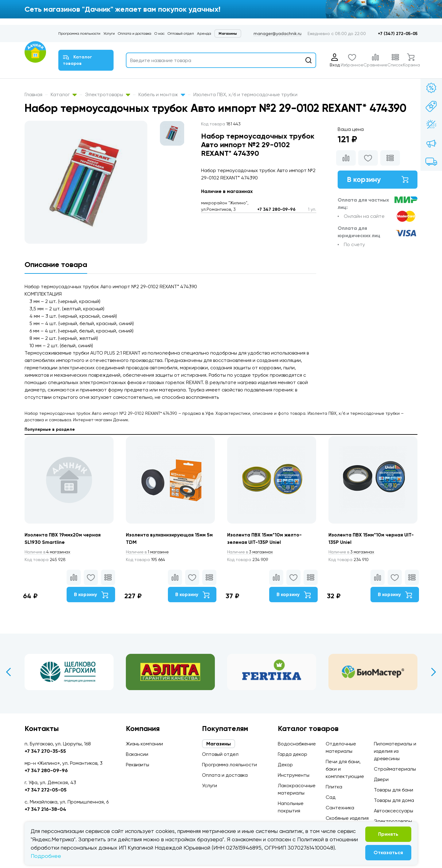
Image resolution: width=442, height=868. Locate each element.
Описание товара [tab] (56, 264)
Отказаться (388, 852)
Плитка (334, 787)
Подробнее (46, 856)
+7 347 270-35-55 (45, 751)
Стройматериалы (395, 769)
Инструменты (294, 775)
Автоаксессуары (394, 811)
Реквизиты (138, 765)
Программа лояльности (79, 33)
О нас (159, 33)
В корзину (378, 180)
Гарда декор (293, 754)
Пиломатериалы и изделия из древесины (395, 751)
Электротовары (108, 94)
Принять (388, 834)
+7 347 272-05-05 (46, 790)
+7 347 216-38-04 (45, 809)
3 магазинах (251, 552)
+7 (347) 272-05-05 (398, 34)
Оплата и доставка (135, 33)
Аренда (204, 33)
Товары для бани (394, 790)
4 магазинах (48, 552)
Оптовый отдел (181, 33)
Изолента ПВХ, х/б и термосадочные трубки (245, 94)
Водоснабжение (297, 744)
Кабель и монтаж (162, 94)
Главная (33, 94)
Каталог (64, 94)
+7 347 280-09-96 (276, 209)
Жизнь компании (144, 744)
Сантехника (340, 808)
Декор (285, 765)
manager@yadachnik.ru (277, 33)
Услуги (109, 33)
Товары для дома (394, 800)
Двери (381, 779)
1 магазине (148, 552)
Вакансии (137, 754)
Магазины (228, 33)
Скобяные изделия (347, 818)
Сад (331, 797)
